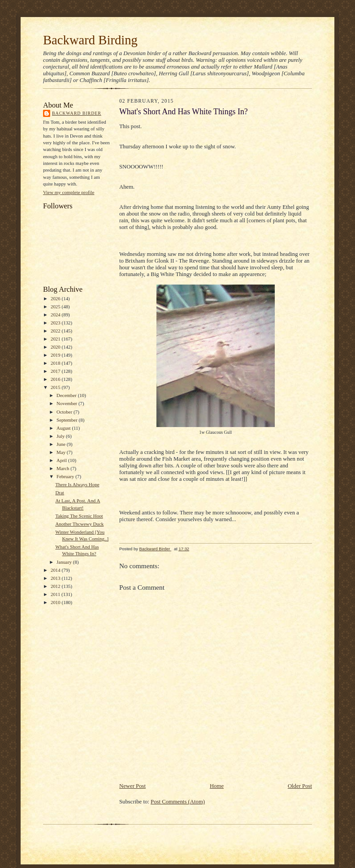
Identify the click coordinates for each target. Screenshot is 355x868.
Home (217, 786)
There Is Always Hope (77, 484)
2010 (56, 602)
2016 (56, 379)
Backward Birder (77, 113)
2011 (56, 594)
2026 (56, 298)
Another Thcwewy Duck (79, 524)
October (65, 412)
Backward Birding (90, 40)
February (66, 476)
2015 (56, 387)
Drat (59, 492)
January (65, 562)
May (62, 452)
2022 (56, 331)
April (62, 460)
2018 (56, 363)
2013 (56, 578)
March (63, 468)
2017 (56, 371)
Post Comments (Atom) (178, 802)
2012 (56, 586)
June (62, 444)
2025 (56, 307)
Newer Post (132, 786)
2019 (56, 355)
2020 (56, 347)
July (61, 436)
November (67, 403)
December (67, 395)
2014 (56, 570)
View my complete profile (69, 192)
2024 (56, 315)
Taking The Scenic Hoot (79, 516)
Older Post (300, 786)
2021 (56, 339)
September (68, 420)
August (64, 428)
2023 (56, 323)
